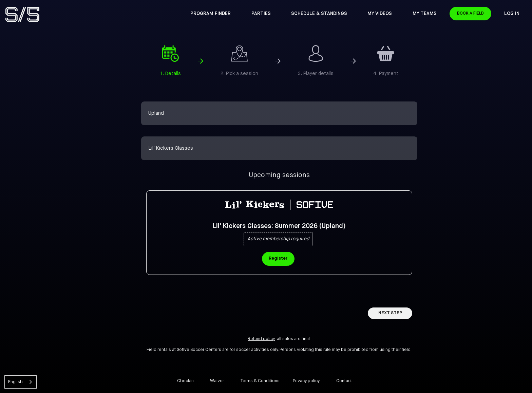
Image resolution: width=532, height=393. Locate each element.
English (15, 382)
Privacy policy (306, 381)
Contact (344, 381)
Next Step (390, 313)
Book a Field (480, 14)
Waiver (217, 381)
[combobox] (21, 382)
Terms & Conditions (260, 381)
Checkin (185, 381)
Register (278, 258)
